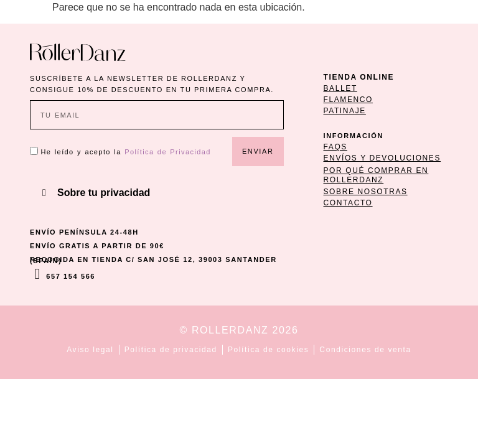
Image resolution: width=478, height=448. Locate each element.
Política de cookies (268, 350)
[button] (157, 193)
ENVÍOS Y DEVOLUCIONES (382, 158)
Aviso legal (90, 350)
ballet (340, 88)
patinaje (345, 111)
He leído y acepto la (125, 152)
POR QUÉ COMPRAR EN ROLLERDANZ (376, 175)
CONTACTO (348, 203)
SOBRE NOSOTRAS (366, 192)
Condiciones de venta (365, 350)
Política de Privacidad (168, 152)
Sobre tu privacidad (104, 193)
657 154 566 (71, 276)
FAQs (335, 147)
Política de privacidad (171, 350)
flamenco (348, 100)
